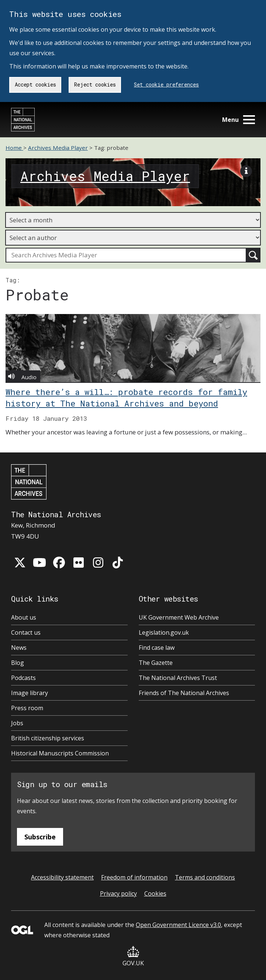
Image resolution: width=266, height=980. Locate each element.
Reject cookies (95, 84)
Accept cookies (35, 84)
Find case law (157, 648)
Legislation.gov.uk (164, 632)
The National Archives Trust (178, 678)
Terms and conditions (205, 877)
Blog (18, 663)
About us (24, 617)
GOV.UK (133, 957)
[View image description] (246, 173)
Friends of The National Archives (184, 693)
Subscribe (40, 837)
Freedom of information (134, 877)
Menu (239, 120)
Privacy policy (118, 893)
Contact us (26, 632)
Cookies (155, 893)
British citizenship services (48, 738)
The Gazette (156, 663)
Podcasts (23, 678)
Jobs (17, 723)
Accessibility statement (62, 877)
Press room (27, 708)
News (19, 648)
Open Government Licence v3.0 (178, 925)
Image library (30, 693)
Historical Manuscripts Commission (60, 753)
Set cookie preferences (166, 84)
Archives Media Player (58, 148)
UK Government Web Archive (179, 617)
